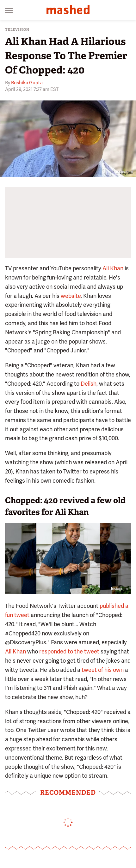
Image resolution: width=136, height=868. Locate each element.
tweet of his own (103, 670)
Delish (89, 384)
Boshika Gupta (27, 83)
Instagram (124, 172)
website (71, 296)
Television (17, 30)
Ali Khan (113, 268)
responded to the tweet (69, 651)
